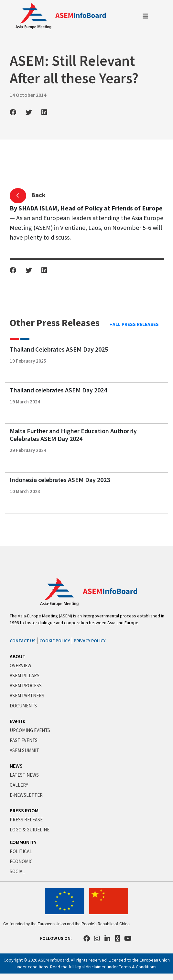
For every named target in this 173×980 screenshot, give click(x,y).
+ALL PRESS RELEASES (134, 324)
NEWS (16, 766)
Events (17, 721)
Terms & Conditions (138, 967)
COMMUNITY (23, 842)
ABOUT (18, 656)
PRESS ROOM (24, 810)
